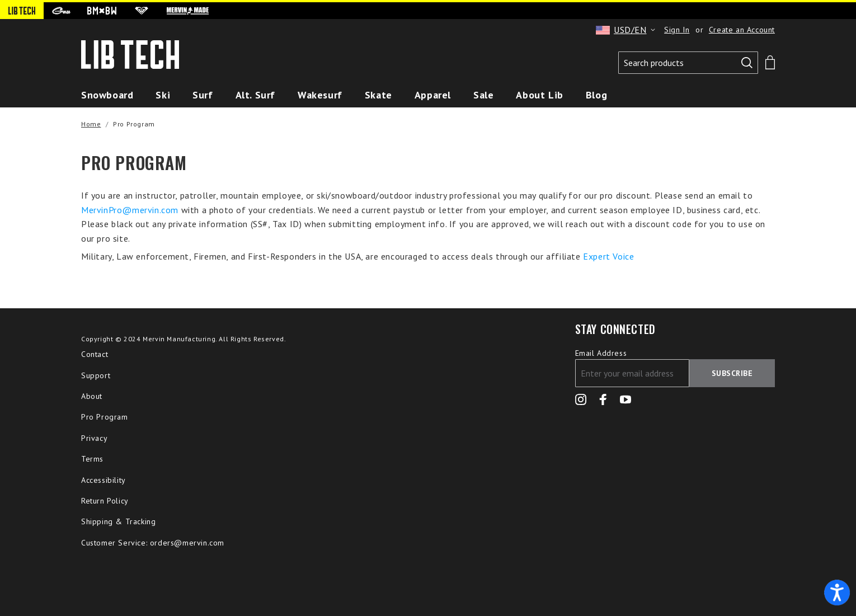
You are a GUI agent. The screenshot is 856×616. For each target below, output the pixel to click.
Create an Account (742, 30)
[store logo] (130, 57)
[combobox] (688, 63)
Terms (92, 459)
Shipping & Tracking (118, 521)
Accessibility (104, 480)
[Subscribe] (732, 373)
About (92, 396)
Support (96, 375)
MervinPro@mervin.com (130, 210)
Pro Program (105, 417)
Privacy (94, 438)
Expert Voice (608, 256)
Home (91, 124)
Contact (95, 354)
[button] (627, 30)
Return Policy (105, 501)
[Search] (747, 63)
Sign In (677, 30)
